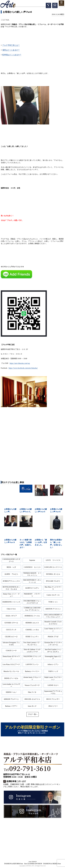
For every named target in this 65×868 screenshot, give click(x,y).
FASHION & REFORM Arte (14, 864)
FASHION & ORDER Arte (52, 864)
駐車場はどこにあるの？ (12, 55)
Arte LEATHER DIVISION (33, 864)
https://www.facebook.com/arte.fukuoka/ (23, 368)
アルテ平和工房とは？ (11, 45)
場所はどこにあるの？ (11, 50)
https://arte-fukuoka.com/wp (20, 363)
